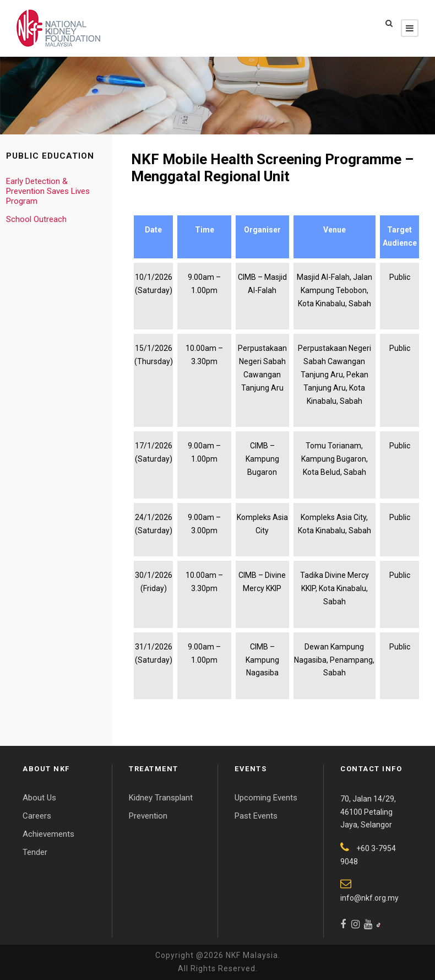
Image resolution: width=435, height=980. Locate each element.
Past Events (256, 816)
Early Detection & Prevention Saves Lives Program (48, 191)
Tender (35, 852)
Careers (37, 816)
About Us (39, 798)
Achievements (48, 834)
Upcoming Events (266, 798)
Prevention (148, 816)
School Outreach (36, 219)
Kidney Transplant (161, 798)
